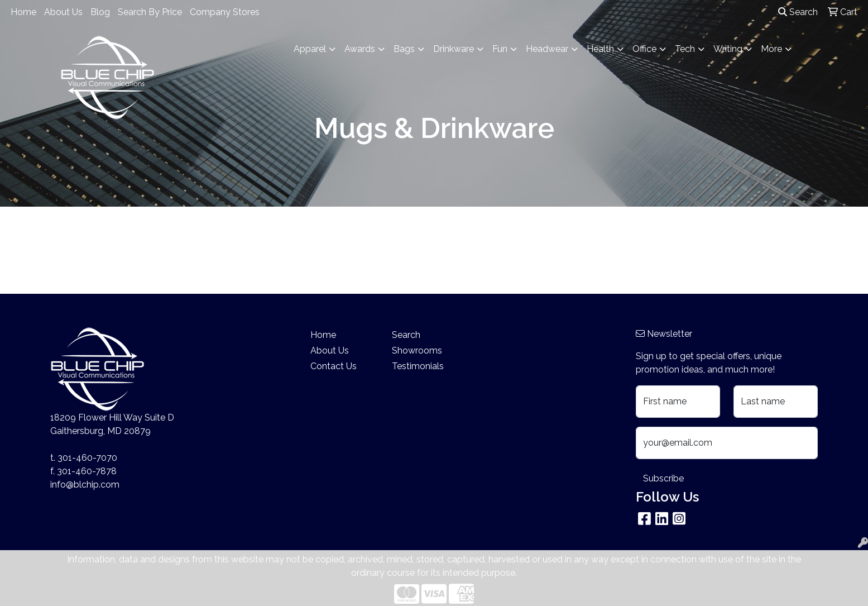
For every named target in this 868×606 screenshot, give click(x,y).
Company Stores (225, 12)
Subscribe (663, 478)
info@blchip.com (85, 485)
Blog (100, 12)
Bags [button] (404, 49)
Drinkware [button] (454, 49)
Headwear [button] (547, 49)
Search (798, 12)
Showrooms (417, 350)
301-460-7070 (87, 458)
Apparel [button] (310, 49)
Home (23, 12)
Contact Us (334, 366)
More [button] (771, 49)
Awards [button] (360, 49)
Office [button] (644, 49)
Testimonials (418, 366)
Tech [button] (685, 49)
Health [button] (600, 49)
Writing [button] (728, 49)
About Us (63, 12)
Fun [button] (500, 49)
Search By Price (150, 12)
